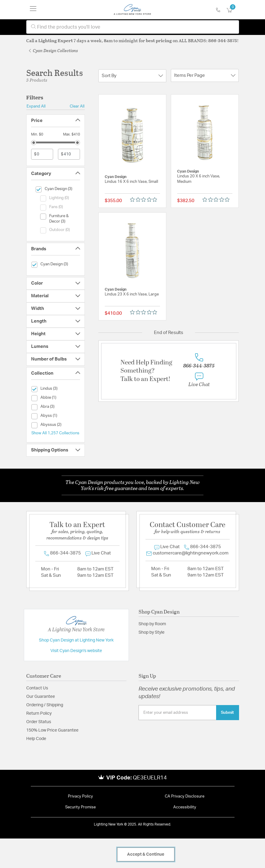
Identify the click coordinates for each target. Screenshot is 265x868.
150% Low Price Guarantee (52, 730)
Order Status (39, 722)
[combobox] (133, 27)
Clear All (77, 106)
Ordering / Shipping (45, 705)
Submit (227, 713)
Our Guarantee (41, 697)
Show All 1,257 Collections (55, 433)
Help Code (36, 739)
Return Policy (39, 713)
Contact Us (37, 688)
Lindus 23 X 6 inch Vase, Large (132, 294)
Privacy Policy (80, 796)
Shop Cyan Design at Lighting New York (76, 640)
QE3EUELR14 (150, 778)
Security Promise (80, 807)
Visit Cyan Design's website (76, 651)
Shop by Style (152, 632)
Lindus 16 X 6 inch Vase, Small (131, 182)
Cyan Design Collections (53, 50)
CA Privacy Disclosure (185, 796)
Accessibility (185, 807)
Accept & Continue (146, 854)
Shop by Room (152, 624)
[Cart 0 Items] (233, 10)
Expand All (36, 106)
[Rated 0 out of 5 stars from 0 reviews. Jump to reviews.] (145, 199)
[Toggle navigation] (33, 10)
